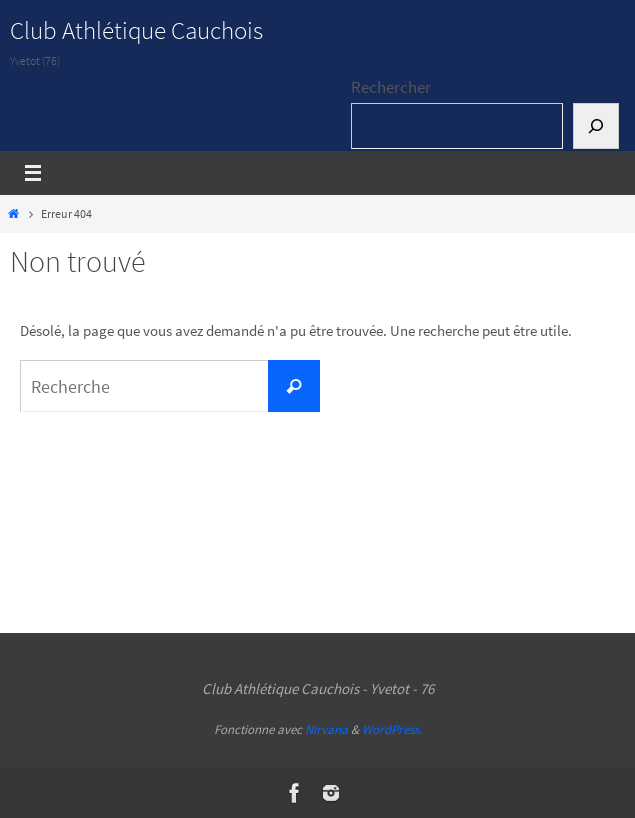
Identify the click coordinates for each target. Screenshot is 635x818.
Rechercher (391, 87)
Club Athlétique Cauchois (136, 30)
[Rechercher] (596, 126)
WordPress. (392, 729)
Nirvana (326, 729)
